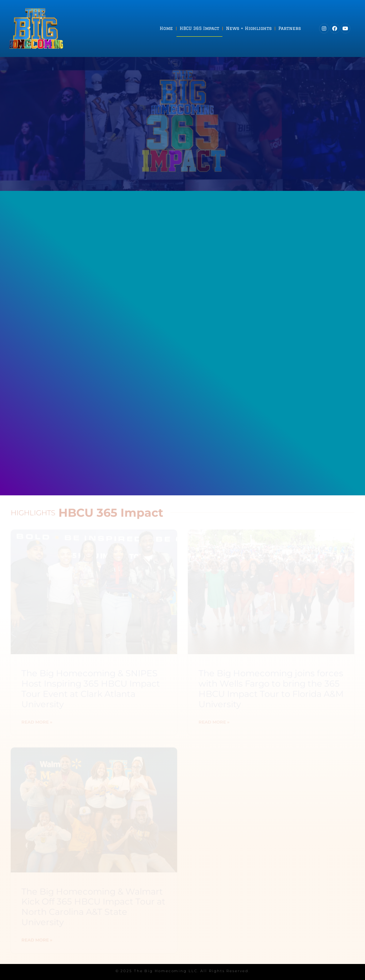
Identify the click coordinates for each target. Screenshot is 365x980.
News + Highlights (249, 28)
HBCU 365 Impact (199, 28)
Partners (290, 28)
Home (166, 28)
